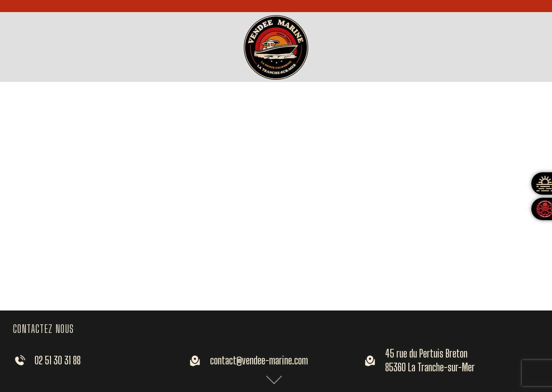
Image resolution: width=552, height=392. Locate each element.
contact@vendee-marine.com (259, 360)
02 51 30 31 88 (58, 360)
